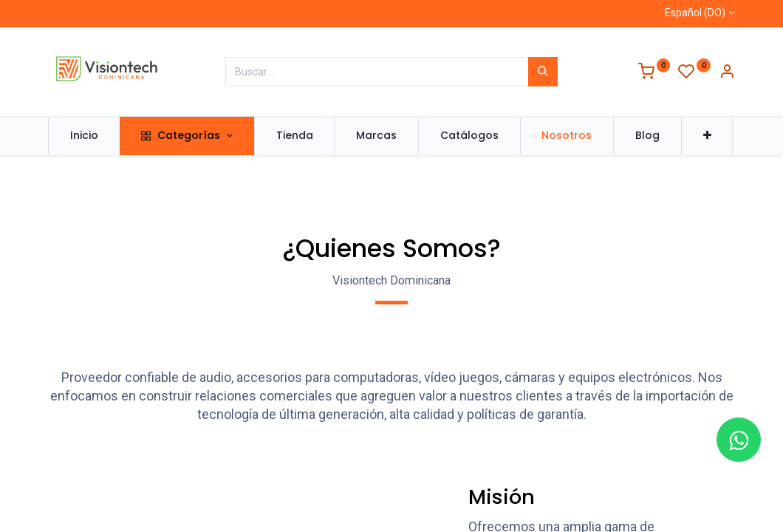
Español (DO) (695, 13)
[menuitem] (84, 136)
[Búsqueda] (543, 72)
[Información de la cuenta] (727, 73)
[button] (707, 136)
